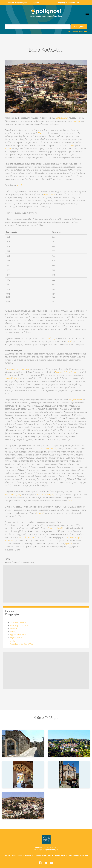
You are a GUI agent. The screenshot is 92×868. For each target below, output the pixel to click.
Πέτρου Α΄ (40, 513)
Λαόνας (71, 145)
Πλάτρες (51, 338)
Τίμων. (72, 501)
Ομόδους (77, 121)
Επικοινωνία (60, 855)
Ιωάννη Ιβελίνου (12, 378)
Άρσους (8, 148)
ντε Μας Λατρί (49, 194)
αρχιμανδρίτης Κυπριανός (18, 369)
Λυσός (13, 632)
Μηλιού (13, 629)
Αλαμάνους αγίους (13, 495)
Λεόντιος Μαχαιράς (45, 495)
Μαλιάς (70, 341)
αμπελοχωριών (62, 118)
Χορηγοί (36, 3)
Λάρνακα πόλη (16, 638)
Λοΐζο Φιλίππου (76, 400)
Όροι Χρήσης (17, 855)
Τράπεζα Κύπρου (52, 850)
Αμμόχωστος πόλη (18, 635)
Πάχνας (41, 133)
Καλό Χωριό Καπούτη (19, 625)
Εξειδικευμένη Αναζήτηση (77, 31)
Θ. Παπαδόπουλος (49, 449)
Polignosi (39, 847)
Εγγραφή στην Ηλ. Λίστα (43, 855)
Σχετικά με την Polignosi (18, 3)
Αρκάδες (69, 544)
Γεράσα (51, 528)
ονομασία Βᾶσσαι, (27, 537)
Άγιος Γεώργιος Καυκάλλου (22, 644)
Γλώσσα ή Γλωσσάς (18, 622)
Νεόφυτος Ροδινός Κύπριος (66, 372)
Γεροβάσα (61, 528)
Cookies (7, 855)
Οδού (12, 641)
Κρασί (19, 185)
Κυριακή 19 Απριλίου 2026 (69, 3)
